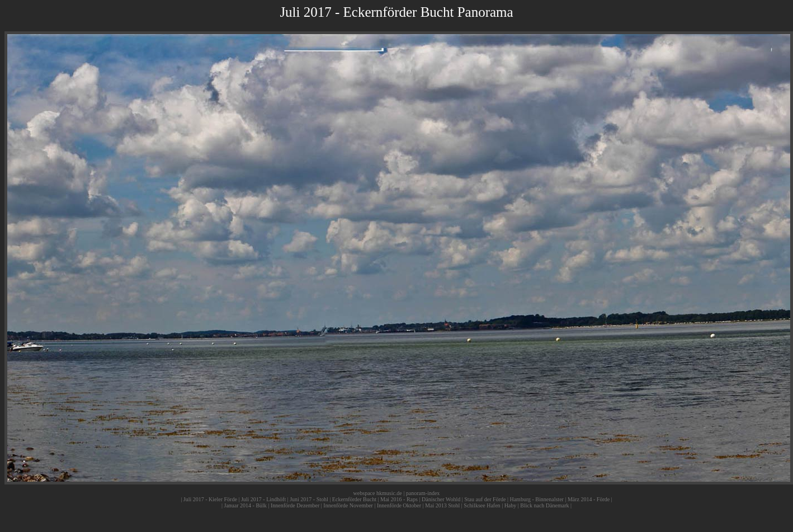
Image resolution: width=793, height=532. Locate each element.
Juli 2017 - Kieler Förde (210, 499)
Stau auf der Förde (485, 499)
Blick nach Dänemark (544, 505)
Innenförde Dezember (295, 505)
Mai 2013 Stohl (442, 505)
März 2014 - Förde (589, 499)
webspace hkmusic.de (378, 493)
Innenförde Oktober (399, 505)
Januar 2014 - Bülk (245, 505)
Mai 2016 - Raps (399, 499)
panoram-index (423, 493)
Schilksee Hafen (482, 505)
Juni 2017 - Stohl (309, 499)
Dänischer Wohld (441, 499)
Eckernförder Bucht (354, 499)
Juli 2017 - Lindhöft (263, 499)
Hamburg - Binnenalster (536, 499)
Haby (511, 505)
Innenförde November (348, 505)
